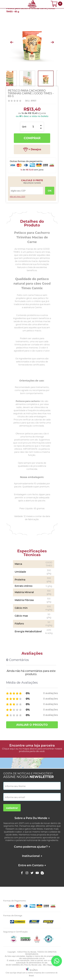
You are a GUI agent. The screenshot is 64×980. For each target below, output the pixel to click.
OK (50, 191)
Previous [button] (12, 42)
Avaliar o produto (32, 725)
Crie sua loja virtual (14, 973)
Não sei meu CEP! (17, 197)
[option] (32, 42)
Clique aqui (9, 749)
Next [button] (52, 42)
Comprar (32, 138)
